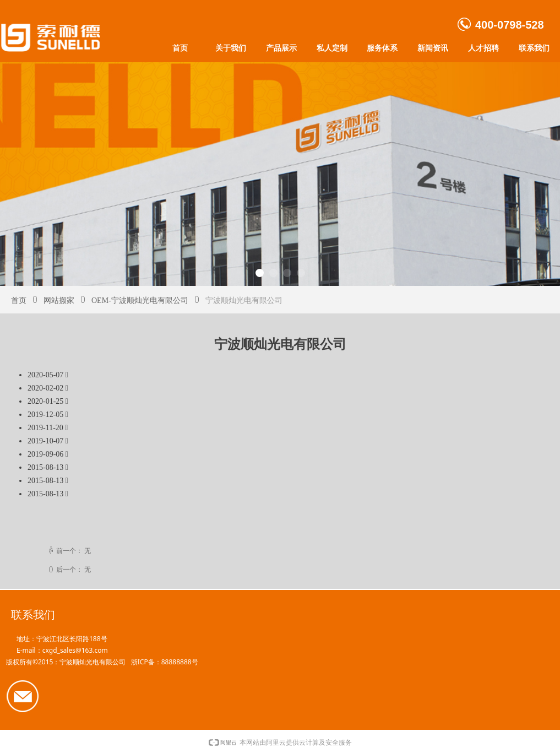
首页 (19, 300)
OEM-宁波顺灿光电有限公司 (140, 300)
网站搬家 (59, 300)
